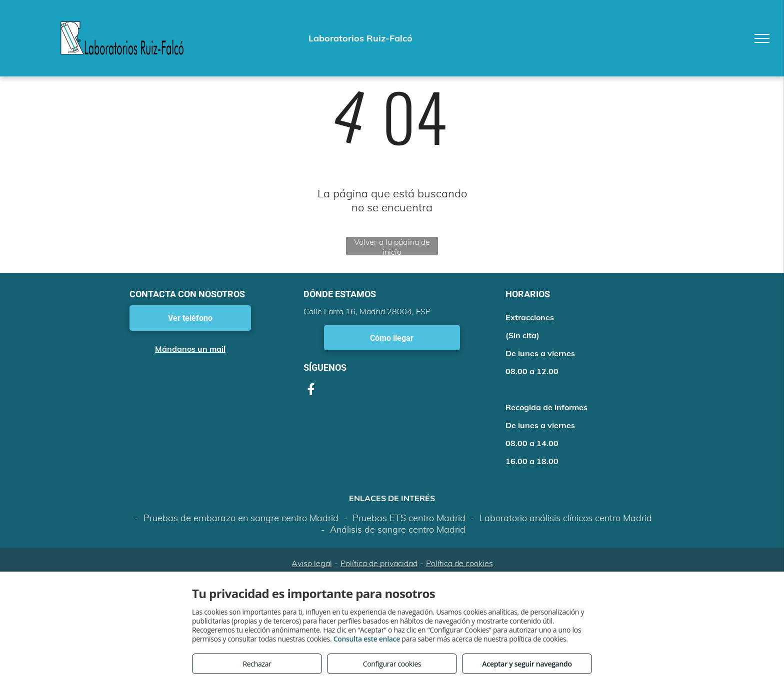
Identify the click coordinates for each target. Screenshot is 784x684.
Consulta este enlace (367, 639)
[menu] (762, 38)
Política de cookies (459, 563)
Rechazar (257, 664)
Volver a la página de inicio (392, 246)
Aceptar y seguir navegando (527, 664)
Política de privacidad (379, 563)
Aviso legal (312, 563)
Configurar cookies (392, 664)
